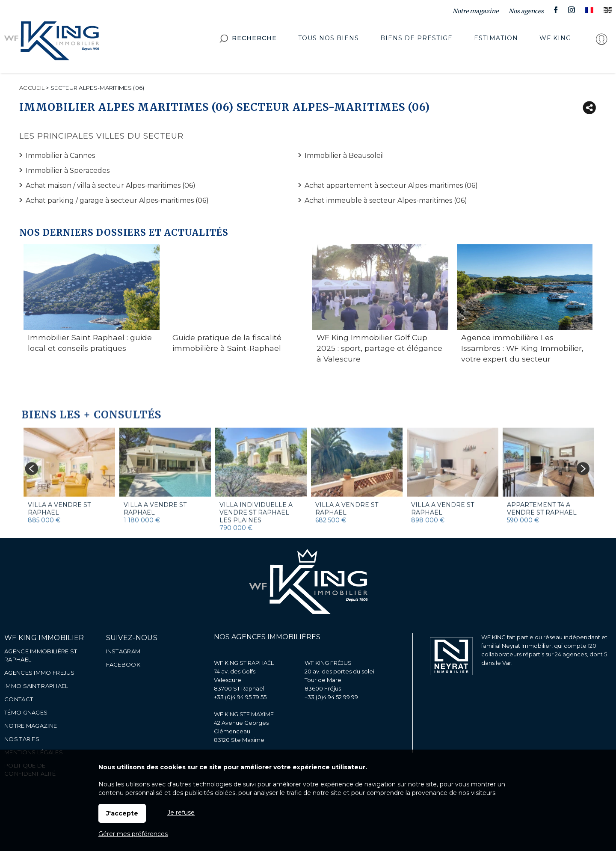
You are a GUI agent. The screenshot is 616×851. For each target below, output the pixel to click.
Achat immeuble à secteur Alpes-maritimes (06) (386, 200)
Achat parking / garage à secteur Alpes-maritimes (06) (117, 200)
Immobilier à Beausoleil (344, 156)
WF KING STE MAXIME (244, 714)
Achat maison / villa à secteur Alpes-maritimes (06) (111, 185)
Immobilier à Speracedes (68, 170)
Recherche (248, 40)
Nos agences (526, 11)
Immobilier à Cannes (60, 156)
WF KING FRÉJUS (328, 663)
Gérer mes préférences (133, 834)
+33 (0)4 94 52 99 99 (331, 697)
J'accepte (122, 813)
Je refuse (181, 812)
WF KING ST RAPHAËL (244, 663)
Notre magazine (475, 11)
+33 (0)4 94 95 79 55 (240, 697)
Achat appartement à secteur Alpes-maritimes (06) (391, 185)
